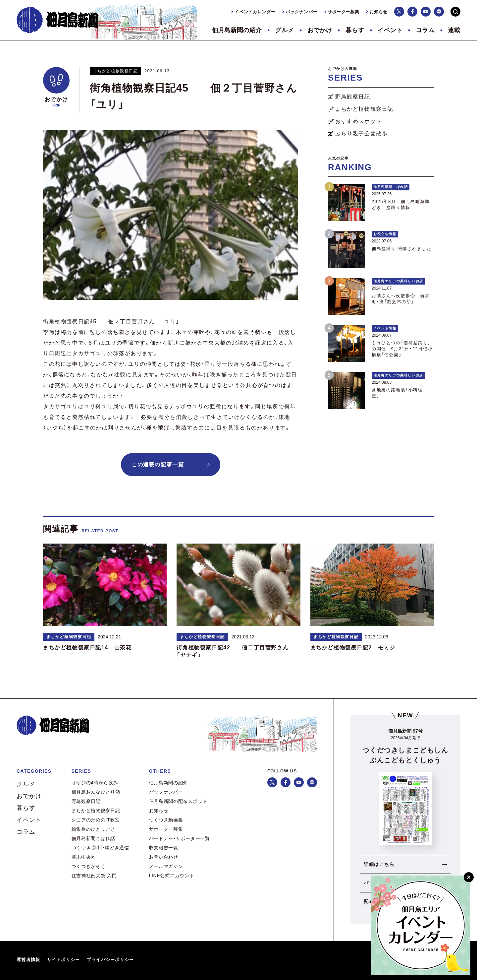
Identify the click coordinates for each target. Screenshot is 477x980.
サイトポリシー (64, 960)
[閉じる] (469, 877)
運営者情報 (28, 960)
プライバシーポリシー (110, 960)
